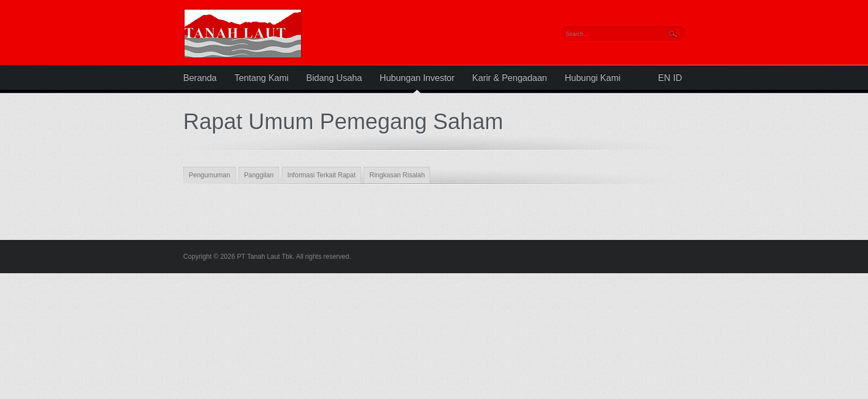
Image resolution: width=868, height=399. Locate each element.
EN (664, 78)
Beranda (200, 78)
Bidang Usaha (334, 78)
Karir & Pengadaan (510, 78)
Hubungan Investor (417, 78)
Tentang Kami (262, 78)
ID (678, 78)
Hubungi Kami (593, 78)
